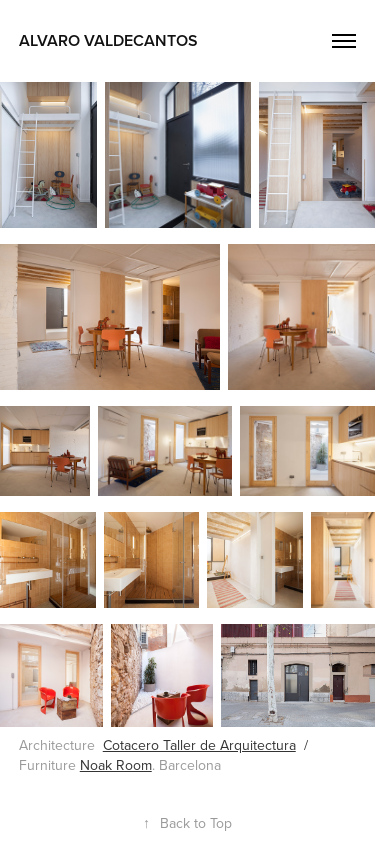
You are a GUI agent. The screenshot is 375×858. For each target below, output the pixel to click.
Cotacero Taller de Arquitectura (199, 745)
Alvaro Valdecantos (108, 40)
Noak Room (116, 765)
